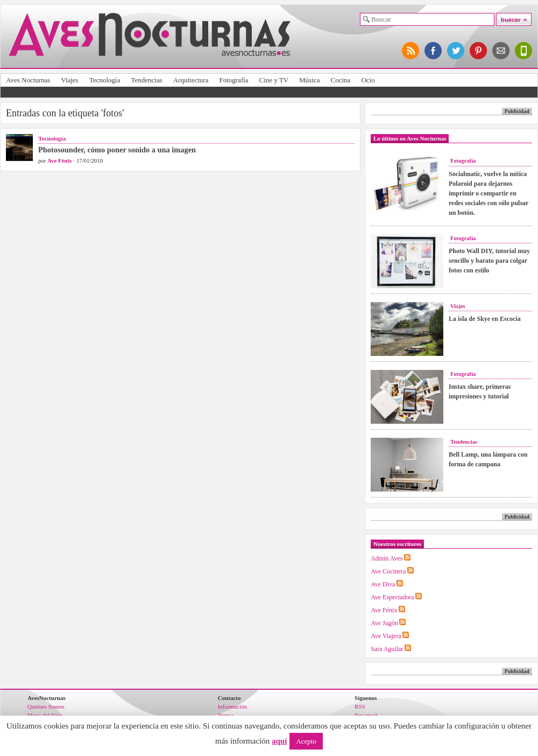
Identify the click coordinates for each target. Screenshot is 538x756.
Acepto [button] (306, 741)
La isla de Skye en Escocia (485, 319)
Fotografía (233, 80)
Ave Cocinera (388, 571)
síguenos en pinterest (479, 51)
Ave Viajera (386, 636)
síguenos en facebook (434, 51)
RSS (360, 706)
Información (232, 706)
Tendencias (146, 80)
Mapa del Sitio (45, 715)
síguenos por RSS (411, 51)
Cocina (341, 80)
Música (309, 80)
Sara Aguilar (387, 649)
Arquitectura (191, 80)
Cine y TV (274, 80)
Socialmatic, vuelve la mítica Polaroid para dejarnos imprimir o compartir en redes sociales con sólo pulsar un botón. (489, 193)
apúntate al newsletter (501, 51)
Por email (366, 715)
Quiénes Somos (46, 706)
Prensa (226, 715)
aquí (279, 741)
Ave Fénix (60, 160)
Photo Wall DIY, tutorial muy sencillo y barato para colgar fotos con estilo (489, 261)
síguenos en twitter (456, 51)
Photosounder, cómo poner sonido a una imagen (117, 150)
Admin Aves (387, 558)
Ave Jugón (384, 623)
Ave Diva (383, 584)
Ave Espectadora (392, 597)
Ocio (368, 80)
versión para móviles (524, 51)
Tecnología (105, 80)
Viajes (69, 80)
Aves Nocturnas (28, 80)
